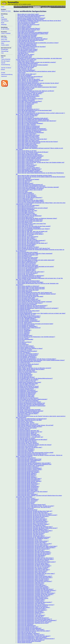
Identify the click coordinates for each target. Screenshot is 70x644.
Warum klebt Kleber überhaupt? (26, 212)
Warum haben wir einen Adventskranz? (28, 147)
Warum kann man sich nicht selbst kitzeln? (28, 205)
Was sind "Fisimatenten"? (24, 352)
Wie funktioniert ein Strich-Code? (26, 395)
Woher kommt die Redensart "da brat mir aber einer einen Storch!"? (35, 514)
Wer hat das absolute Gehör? (25, 375)
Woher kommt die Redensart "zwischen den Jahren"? (31, 536)
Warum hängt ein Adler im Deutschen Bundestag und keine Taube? (35, 175)
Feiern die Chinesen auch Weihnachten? (28, 22)
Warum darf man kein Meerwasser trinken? (28, 96)
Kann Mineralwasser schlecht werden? (27, 51)
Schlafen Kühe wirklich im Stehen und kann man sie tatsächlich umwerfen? (37, 62)
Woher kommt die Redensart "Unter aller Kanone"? (31, 535)
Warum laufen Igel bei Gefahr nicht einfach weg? (30, 221)
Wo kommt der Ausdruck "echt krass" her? (28, 430)
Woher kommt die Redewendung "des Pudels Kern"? (31, 557)
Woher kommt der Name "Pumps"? (26, 498)
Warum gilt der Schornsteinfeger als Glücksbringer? (31, 133)
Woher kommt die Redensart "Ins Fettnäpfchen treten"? (32, 525)
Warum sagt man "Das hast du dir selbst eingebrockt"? (31, 241)
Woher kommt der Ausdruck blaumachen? (28, 471)
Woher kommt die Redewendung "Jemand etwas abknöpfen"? (33, 588)
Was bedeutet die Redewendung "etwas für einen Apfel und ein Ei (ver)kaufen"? (38, 308)
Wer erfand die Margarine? (24, 373)
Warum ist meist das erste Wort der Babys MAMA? (30, 200)
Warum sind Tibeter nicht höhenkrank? (27, 259)
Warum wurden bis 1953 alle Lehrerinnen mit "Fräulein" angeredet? (35, 302)
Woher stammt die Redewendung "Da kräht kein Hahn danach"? (34, 636)
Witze (3, 43)
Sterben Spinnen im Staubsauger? (26, 70)
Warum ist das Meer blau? (24, 178)
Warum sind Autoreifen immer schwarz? (28, 252)
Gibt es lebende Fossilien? (24, 27)
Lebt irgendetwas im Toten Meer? (26, 52)
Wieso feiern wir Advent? (24, 415)
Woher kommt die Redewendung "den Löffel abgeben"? (32, 555)
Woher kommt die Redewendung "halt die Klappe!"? (31, 584)
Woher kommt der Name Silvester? (26, 502)
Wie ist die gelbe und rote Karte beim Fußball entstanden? (32, 399)
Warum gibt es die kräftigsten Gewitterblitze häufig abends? (33, 118)
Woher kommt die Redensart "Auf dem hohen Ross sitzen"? (33, 512)
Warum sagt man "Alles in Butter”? (26, 238)
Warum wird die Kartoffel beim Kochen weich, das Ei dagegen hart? (35, 293)
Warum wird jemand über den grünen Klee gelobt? (30, 296)
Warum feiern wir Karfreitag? (25, 105)
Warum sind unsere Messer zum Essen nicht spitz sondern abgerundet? (36, 260)
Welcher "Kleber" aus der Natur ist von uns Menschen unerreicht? (34, 368)
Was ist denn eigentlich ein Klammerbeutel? (29, 321)
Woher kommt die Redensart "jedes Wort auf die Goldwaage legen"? (35, 527)
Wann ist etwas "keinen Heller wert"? (27, 74)
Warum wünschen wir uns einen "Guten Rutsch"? (30, 303)
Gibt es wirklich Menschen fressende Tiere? (29, 30)
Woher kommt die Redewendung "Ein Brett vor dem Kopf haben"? (34, 566)
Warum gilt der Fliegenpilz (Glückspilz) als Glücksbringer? (32, 130)
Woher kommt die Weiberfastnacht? (27, 626)
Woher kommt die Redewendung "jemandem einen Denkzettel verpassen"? (37, 590)
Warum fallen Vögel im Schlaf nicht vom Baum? (30, 101)
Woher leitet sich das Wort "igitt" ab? (27, 632)
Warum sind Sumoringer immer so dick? (28, 257)
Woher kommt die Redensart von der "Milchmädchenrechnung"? (34, 537)
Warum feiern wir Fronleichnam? (26, 104)
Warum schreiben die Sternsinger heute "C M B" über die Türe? (34, 248)
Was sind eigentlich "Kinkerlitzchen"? (27, 356)
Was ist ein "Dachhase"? (24, 329)
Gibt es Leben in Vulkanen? (25, 26)
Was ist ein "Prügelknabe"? (24, 330)
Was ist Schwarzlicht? (23, 345)
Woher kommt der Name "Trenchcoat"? (28, 501)
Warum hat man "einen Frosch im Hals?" (28, 153)
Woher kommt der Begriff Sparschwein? (28, 489)
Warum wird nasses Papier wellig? (26, 298)
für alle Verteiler (5, 29)
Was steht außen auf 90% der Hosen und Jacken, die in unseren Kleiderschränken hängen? (41, 360)
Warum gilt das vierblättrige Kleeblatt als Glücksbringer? (32, 129)
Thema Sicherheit (6, 59)
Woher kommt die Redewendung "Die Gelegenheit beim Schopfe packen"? (37, 562)
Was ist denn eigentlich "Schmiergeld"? (28, 320)
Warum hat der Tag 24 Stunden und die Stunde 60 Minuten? (33, 152)
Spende (3, 63)
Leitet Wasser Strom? (23, 53)
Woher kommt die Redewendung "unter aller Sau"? (31, 616)
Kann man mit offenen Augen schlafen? (28, 49)
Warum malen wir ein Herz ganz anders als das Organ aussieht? (34, 226)
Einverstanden (37, 7)
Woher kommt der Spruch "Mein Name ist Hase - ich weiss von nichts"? (36, 506)
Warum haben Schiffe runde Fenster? (27, 144)
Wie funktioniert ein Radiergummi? (26, 394)
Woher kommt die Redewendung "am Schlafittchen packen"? (33, 538)
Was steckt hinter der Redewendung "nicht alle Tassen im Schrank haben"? (37, 359)
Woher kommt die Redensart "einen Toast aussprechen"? (32, 523)
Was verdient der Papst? (24, 363)
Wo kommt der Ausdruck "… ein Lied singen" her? (30, 437)
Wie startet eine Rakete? (24, 407)
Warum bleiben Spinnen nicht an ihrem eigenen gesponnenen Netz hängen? (37, 87)
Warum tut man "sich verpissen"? (26, 274)
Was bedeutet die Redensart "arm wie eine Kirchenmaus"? (32, 306)
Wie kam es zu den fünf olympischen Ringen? (29, 402)
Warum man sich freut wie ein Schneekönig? (29, 227)
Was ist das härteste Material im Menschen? (29, 317)
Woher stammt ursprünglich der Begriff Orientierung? (31, 640)
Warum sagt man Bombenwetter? (26, 246)
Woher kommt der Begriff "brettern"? (27, 476)
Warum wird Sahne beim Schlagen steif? (28, 299)
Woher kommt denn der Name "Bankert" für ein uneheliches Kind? (34, 464)
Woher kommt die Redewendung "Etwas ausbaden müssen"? (33, 580)
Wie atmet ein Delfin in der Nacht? (26, 385)
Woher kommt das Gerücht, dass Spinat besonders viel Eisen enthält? (35, 453)
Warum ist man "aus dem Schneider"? (27, 196)
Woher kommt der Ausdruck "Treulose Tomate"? (30, 469)
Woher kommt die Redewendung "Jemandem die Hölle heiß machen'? (35, 589)
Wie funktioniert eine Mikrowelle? (26, 397)
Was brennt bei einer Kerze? (25, 312)
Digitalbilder (4, 19)
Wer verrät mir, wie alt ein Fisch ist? (27, 381)
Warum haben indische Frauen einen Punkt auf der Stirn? (32, 139)
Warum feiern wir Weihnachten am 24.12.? (28, 109)
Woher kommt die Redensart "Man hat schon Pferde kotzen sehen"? (35, 531)
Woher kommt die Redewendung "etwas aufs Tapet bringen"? (33, 579)
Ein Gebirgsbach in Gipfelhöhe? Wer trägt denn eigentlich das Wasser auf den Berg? (39, 21)
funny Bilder (4, 38)
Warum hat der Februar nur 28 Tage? (27, 151)
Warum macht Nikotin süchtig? (25, 225)
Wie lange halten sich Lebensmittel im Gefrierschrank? (31, 406)
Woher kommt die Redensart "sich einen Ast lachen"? (31, 533)
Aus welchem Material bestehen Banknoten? (29, 17)
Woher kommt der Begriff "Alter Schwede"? (28, 472)
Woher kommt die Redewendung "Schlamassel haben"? (32, 609)
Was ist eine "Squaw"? (23, 338)
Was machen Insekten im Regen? (26, 347)
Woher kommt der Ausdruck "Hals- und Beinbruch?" (31, 466)
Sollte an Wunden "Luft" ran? (25, 69)
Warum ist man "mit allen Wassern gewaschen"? (30, 198)
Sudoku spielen (5, 45)
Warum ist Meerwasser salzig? (25, 199)
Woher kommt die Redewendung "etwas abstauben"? (31, 575)
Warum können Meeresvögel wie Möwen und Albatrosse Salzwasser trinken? (37, 218)
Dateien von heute (6, 11)
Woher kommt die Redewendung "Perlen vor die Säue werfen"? (34, 607)
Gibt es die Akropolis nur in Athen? (26, 23)
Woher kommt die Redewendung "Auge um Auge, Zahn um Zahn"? (35, 544)
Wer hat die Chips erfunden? (25, 376)
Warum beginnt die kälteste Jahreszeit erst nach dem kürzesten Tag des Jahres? (38, 83)
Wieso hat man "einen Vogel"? (25, 421)
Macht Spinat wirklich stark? (25, 57)
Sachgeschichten (6, 41)
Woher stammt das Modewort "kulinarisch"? (29, 633)
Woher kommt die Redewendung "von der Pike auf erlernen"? (33, 618)
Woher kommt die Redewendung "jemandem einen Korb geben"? (34, 592)
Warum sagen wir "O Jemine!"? (25, 235)
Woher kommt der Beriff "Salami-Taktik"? (28, 490)
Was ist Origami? (22, 343)
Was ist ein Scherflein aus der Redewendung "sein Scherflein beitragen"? (36, 337)
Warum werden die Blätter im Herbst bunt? (28, 286)
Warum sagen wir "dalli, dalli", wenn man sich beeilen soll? (32, 231)
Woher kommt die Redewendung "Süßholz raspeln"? (31, 613)
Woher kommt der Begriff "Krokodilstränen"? (29, 480)
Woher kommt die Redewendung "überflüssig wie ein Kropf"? (33, 623)
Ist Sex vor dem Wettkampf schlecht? (27, 45)
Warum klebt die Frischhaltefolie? (26, 209)
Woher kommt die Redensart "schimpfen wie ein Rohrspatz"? (33, 532)
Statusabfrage (5, 51)
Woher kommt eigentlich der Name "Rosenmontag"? (31, 630)
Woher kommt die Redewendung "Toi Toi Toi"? (29, 614)
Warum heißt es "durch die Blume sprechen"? (29, 161)
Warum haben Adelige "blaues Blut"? (27, 134)
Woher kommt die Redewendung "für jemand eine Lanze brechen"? (35, 581)
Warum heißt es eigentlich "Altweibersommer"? (29, 169)
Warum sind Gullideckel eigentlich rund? (28, 255)
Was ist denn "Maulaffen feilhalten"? (27, 319)
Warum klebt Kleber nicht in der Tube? (27, 211)
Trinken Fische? (22, 73)
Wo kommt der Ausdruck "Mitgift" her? (27, 433)
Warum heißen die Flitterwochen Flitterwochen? (30, 155)
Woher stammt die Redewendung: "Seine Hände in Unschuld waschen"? (36, 639)
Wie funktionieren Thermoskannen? (27, 390)
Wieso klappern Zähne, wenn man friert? (28, 424)
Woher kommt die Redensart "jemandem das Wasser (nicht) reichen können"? (37, 528)
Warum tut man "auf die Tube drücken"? (28, 273)
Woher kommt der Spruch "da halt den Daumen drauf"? (32, 505)
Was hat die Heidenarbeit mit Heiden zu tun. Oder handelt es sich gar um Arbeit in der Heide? (41, 313)
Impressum (4, 76)
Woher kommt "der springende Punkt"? (27, 446)
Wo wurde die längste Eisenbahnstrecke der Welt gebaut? (32, 440)
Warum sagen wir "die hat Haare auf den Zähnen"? (31, 234)
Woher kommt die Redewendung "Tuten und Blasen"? (31, 615)
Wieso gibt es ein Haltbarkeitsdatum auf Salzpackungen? (32, 419)
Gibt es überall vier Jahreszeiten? (26, 31)
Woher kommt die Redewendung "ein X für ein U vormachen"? (33, 567)
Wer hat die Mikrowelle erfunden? (26, 377)
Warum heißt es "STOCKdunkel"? (26, 166)
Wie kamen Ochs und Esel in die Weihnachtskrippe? (31, 404)
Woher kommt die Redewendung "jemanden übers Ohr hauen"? (34, 596)
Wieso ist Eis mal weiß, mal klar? (26, 423)
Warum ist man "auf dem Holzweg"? (27, 195)
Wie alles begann (6, 61)
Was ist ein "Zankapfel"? (24, 333)
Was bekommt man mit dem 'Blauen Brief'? (28, 311)
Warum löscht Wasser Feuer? (25, 222)
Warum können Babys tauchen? (26, 217)
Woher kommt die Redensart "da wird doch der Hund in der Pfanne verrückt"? (37, 515)
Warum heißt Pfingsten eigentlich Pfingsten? (29, 170)
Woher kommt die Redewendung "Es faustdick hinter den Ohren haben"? (36, 574)
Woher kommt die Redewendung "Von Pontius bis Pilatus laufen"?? (35, 619)
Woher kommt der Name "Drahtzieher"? (28, 494)
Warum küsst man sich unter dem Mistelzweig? (30, 216)
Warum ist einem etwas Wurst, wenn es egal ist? (30, 190)
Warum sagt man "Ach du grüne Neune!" (28, 237)
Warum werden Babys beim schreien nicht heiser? (30, 282)
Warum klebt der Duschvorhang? (26, 207)
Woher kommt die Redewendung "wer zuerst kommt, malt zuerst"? (34, 622)
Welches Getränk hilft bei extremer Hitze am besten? (31, 369)
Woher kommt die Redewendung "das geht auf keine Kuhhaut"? (34, 551)
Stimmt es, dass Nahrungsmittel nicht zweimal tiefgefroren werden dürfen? (37, 71)
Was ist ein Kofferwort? (23, 334)
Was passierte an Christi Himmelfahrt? (27, 351)
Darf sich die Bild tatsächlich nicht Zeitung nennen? (31, 19)
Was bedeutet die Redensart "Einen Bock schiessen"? (31, 307)
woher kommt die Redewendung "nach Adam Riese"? (31, 603)
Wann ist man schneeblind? (25, 75)
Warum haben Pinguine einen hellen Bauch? (29, 143)
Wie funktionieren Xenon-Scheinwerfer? (28, 391)
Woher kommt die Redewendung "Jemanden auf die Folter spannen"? (35, 594)
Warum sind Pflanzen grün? (25, 256)
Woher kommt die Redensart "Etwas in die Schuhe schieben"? (33, 524)
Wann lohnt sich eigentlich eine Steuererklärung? (30, 77)
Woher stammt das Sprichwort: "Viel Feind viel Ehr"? (31, 635)
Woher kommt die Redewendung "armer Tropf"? (30, 540)
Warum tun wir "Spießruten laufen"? (27, 270)
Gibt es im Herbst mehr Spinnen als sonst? (28, 25)
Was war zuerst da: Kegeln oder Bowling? (28, 364)
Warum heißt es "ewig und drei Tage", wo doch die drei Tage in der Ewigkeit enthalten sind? (41, 162)
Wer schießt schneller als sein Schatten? (28, 380)
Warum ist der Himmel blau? (25, 181)
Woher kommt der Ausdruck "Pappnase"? (28, 467)
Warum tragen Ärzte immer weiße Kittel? (28, 265)
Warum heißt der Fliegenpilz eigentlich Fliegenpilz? (31, 156)
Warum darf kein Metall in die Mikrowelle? (28, 95)
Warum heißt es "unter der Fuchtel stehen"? (29, 168)
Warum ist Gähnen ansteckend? (26, 194)
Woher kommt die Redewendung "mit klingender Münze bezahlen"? (35, 602)
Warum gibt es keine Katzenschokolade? (28, 122)
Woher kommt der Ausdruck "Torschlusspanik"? (30, 468)
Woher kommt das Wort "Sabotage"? (27, 462)
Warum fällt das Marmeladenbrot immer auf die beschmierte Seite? (35, 110)
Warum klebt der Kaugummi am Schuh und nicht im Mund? (33, 208)
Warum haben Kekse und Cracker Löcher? (28, 140)
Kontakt (3, 73)
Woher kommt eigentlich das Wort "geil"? (28, 627)
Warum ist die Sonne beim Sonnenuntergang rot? (30, 185)
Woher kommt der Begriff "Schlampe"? (27, 485)
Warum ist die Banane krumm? (25, 183)
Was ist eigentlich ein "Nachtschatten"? (27, 326)
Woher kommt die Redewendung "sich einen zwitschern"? (32, 610)
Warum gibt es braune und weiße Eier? (27, 116)
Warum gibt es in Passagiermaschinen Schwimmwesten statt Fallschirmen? (37, 121)
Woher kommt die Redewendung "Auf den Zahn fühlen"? (32, 542)
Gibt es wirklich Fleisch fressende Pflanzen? (29, 28)
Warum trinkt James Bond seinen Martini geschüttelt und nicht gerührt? (36, 267)
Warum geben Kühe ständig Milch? (26, 112)
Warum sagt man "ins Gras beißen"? (27, 244)
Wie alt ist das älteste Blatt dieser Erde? (28, 384)
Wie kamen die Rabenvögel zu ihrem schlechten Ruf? (31, 403)
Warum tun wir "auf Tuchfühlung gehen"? (28, 268)
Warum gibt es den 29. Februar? (26, 117)
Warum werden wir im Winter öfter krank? (28, 290)
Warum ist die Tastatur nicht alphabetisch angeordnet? (31, 186)
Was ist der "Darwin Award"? (25, 322)
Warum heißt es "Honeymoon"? (26, 164)
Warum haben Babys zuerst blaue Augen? (28, 136)
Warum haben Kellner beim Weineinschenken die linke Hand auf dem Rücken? (38, 142)
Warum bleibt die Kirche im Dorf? (26, 88)
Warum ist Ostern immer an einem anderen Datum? (31, 201)
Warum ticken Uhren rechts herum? (27, 264)
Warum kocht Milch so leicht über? (26, 213)
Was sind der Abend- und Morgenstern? (28, 355)
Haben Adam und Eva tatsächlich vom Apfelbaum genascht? (33, 32)
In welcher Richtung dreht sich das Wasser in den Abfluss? (33, 39)
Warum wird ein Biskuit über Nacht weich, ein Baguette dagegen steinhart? (37, 294)
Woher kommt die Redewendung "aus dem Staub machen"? (33, 545)
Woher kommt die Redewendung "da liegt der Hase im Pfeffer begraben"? (36, 548)
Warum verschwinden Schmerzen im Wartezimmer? (31, 276)
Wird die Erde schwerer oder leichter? (27, 428)
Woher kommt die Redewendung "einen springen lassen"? (32, 571)
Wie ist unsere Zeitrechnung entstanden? (28, 401)
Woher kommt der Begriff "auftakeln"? (27, 473)
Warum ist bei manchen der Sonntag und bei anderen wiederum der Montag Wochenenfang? (41, 177)
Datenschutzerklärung (7, 74)
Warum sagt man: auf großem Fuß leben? (28, 247)
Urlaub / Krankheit (6, 33)
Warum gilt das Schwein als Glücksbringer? (29, 127)
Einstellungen (5, 49)
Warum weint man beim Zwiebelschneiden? (29, 281)
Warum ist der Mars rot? (24, 182)
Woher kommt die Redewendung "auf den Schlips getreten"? (33, 541)
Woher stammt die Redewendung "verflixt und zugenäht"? (32, 637)
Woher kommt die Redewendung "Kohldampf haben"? (31, 600)
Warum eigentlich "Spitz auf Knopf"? (27, 97)
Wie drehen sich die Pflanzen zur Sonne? (28, 386)
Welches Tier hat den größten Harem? (27, 372)
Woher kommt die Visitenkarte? (25, 624)
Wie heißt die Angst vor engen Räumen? (28, 398)
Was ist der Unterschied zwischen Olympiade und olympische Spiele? (35, 324)
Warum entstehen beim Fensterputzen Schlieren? (30, 99)
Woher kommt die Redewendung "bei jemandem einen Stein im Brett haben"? (37, 546)
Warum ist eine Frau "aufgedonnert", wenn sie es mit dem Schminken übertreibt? (38, 187)
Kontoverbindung (6, 65)
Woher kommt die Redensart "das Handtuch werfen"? (31, 518)
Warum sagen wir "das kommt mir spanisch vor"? (30, 233)
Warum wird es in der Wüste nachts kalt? (28, 295)
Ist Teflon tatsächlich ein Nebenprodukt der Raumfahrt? (32, 47)
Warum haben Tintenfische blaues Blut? (28, 146)
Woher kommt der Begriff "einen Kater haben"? (29, 479)
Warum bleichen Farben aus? (25, 90)
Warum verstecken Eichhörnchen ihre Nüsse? (29, 277)
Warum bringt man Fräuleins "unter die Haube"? (30, 93)
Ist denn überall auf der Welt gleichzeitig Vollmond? (31, 40)
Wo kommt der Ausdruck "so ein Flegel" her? (29, 436)
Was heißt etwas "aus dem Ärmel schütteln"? (29, 316)
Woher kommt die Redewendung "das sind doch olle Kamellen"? (34, 554)
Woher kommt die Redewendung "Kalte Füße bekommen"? (33, 597)
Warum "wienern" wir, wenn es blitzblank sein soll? (30, 80)
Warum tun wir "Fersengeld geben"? (27, 269)
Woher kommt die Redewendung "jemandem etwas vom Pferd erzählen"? (36, 593)
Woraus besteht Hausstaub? (25, 643)
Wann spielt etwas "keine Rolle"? (26, 78)
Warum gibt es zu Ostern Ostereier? (27, 125)
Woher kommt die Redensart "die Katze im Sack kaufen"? (32, 519)
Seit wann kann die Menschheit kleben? (28, 64)
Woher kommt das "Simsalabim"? (26, 450)
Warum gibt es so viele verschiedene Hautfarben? (30, 123)
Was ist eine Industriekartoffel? (25, 339)
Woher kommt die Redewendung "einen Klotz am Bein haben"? (34, 570)
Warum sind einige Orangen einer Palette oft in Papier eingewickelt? (35, 254)
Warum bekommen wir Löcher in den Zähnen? (29, 84)
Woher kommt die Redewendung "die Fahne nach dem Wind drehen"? (35, 558)
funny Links (4, 40)
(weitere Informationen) (46, 7)
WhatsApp (4, 25)
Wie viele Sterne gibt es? (24, 408)
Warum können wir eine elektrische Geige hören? (30, 220)
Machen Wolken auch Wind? (25, 56)
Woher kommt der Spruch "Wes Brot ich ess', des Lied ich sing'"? (34, 507)
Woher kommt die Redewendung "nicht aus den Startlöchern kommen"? (36, 605)
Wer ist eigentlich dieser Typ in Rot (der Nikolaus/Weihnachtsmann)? (35, 378)
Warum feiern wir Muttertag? (25, 107)
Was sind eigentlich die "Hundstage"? (27, 358)
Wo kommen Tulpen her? (24, 429)
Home (3, 7)
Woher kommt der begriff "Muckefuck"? (27, 482)
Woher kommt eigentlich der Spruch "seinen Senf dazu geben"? (34, 631)
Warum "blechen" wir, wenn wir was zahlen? (29, 79)
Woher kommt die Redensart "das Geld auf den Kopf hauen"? (33, 516)
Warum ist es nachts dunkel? (25, 192)
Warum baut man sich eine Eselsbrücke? (28, 82)
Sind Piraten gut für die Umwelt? (26, 67)
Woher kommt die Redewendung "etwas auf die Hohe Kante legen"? (35, 577)
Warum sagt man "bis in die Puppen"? (27, 239)
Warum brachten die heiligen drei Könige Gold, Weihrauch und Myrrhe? (36, 91)
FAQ (2, 57)
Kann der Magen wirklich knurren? (26, 48)
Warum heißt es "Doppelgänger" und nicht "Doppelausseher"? (33, 160)
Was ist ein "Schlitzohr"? (24, 332)
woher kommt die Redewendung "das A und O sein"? (31, 550)
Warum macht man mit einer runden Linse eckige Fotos (32, 224)
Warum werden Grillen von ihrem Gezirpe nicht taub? (31, 287)
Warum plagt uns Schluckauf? (25, 230)
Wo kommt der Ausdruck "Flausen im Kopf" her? (30, 432)
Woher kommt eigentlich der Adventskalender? (29, 628)
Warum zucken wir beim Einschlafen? (27, 304)
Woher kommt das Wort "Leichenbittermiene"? (29, 460)
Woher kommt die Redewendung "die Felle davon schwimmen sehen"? (36, 559)
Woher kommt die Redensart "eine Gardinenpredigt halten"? (33, 522)
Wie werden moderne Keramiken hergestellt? (29, 410)
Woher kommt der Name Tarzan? (26, 503)
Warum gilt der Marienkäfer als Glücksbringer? (29, 131)
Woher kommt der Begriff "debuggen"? (27, 477)
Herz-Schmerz (5, 21)
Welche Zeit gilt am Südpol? (25, 367)
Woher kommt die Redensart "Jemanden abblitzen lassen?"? (33, 529)
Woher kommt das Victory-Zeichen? (27, 458)
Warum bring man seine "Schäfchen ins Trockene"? (31, 92)
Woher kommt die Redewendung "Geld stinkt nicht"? (31, 583)
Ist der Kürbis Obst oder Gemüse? (26, 41)
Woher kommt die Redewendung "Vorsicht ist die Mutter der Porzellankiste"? (37, 620)
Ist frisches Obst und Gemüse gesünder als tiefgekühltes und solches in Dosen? (38, 43)
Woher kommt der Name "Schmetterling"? (28, 499)
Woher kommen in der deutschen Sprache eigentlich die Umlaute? (34, 445)
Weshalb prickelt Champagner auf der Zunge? (29, 382)
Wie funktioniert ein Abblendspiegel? (27, 393)
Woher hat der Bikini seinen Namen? (27, 441)
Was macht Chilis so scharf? (25, 350)
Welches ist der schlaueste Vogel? (26, 371)
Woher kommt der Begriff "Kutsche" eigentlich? (29, 481)
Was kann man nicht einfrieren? (26, 346)
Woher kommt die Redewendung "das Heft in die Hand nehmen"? (34, 553)
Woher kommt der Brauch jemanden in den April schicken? (33, 492)
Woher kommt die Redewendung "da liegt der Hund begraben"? (34, 549)
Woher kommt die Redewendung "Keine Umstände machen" (33, 598)
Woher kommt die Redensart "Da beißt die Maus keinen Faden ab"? (35, 511)
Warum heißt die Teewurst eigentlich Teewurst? (30, 157)
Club (2, 53)
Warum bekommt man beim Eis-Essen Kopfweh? (30, 86)
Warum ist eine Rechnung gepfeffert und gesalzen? (31, 188)
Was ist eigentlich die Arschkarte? (26, 325)
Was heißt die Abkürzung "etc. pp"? (26, 315)
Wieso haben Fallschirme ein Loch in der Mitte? (30, 420)
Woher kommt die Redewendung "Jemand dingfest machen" (33, 587)
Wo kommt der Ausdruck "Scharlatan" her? (28, 434)
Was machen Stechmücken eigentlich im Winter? (30, 348)
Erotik (3, 17)
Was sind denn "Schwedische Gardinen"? (28, 354)
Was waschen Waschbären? (25, 365)
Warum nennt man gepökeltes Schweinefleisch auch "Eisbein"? (34, 229)
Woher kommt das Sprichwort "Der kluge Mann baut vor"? (32, 454)
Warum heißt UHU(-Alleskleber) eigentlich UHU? (30, 172)
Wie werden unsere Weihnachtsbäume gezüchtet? (30, 411)
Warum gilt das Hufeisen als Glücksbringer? (29, 126)
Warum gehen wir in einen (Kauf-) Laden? (28, 14)
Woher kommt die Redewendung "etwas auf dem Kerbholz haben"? (35, 576)
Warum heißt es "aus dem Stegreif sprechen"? (29, 159)
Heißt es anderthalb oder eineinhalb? (27, 36)
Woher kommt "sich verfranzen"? (26, 449)
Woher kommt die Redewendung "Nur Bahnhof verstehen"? (33, 606)
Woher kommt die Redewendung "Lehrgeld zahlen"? (31, 601)
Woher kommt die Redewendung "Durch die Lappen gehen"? (33, 563)
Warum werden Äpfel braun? (25, 291)
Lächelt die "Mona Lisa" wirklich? (26, 54)
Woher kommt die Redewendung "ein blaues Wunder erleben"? (34, 564)
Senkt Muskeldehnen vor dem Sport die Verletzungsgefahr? (33, 65)
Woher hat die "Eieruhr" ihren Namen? (27, 442)
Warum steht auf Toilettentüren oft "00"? (28, 261)
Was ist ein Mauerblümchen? (25, 335)
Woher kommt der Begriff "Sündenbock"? (28, 488)
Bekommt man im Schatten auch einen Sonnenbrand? (31, 18)
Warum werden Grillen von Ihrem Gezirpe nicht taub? (31, 289)
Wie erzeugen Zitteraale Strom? (26, 389)
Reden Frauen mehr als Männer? (26, 61)
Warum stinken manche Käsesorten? (27, 263)
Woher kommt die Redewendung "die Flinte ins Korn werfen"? (33, 561)
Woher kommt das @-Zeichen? (25, 451)
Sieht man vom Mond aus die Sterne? (27, 66)
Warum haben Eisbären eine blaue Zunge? (28, 138)
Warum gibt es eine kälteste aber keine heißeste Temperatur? (33, 120)
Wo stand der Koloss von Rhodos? (26, 438)
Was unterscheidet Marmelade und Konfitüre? (29, 362)
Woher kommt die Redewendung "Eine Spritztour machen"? (33, 568)
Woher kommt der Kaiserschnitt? (26, 493)
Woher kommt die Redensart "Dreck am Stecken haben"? (32, 520)
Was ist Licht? (21, 341)
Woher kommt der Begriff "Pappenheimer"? (29, 484)
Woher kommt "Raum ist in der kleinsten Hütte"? (30, 447)
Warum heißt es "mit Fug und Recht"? (27, 165)
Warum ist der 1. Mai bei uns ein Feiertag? (28, 179)
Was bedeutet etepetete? (24, 309)
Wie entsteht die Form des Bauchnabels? (28, 388)
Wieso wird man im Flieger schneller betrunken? (30, 427)
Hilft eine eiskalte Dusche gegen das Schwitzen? (30, 38)
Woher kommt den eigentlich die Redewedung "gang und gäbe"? (34, 463)
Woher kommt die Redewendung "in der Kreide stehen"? (32, 585)
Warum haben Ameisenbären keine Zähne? (29, 135)
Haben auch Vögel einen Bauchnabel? (27, 35)
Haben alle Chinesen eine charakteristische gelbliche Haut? (33, 34)
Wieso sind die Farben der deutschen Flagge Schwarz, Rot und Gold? (35, 425)
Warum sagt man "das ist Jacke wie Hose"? (29, 242)
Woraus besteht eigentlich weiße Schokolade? (29, 641)
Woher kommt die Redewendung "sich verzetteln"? (30, 611)
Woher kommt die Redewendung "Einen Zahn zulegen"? (32, 572)
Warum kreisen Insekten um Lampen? (27, 214)
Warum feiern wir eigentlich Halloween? (28, 103)
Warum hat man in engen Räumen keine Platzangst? (31, 15)
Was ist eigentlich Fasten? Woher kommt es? (29, 328)
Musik (3, 23)
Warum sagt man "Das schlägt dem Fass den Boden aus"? (33, 243)
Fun (2, 16)
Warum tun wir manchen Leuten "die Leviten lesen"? (31, 272)
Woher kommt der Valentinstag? (26, 509)
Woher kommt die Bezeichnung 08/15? (27, 510)
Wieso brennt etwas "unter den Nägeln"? (28, 414)
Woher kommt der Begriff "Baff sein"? (27, 475)
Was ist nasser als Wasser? (25, 342)
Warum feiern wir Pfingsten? (25, 108)
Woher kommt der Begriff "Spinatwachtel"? (28, 486)
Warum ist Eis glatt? (23, 191)
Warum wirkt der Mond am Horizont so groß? (29, 300)
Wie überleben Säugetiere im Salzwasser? (28, 412)
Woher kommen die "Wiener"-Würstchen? (28, 443)
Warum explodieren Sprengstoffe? (26, 100)
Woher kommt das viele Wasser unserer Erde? (29, 459)
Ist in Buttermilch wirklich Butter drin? (27, 44)
